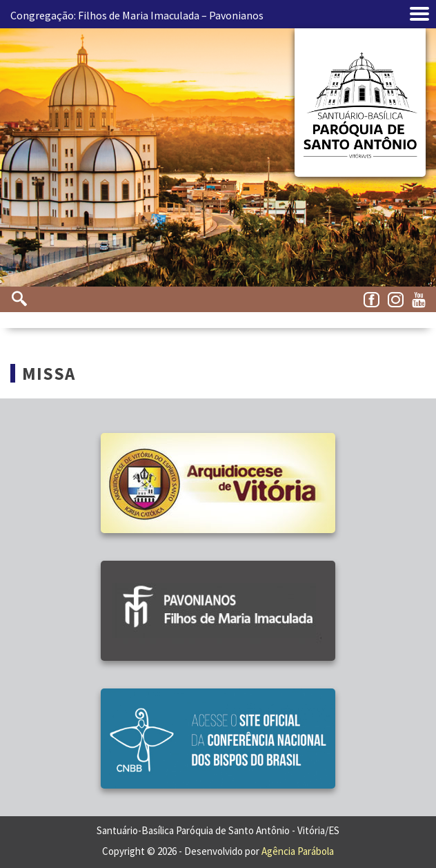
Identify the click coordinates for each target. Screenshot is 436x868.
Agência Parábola (298, 851)
